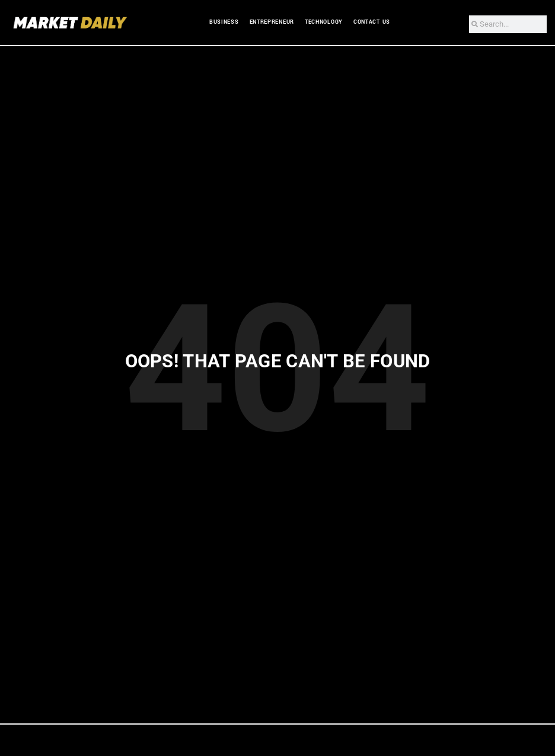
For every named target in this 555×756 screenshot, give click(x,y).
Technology (324, 22)
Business (224, 22)
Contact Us (372, 22)
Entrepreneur (272, 22)
